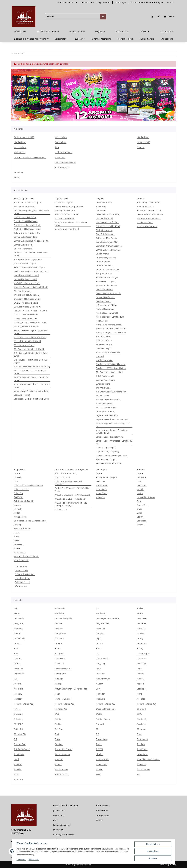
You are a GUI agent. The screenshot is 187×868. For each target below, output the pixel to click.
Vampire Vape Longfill (106, 448)
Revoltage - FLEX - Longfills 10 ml (111, 364)
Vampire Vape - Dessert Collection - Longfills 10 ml (112, 431)
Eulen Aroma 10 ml (146, 206)
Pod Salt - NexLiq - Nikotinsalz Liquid (31, 311)
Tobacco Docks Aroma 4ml (108, 400)
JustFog (58, 684)
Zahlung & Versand (64, 152)
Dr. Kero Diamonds (104, 266)
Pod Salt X (141, 719)
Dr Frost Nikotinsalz (23, 249)
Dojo (16, 608)
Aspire (17, 473)
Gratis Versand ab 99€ (67, 3)
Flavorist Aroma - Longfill (107, 277)
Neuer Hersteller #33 (105, 704)
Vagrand (59, 759)
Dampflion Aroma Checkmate (109, 246)
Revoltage (141, 724)
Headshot (100, 674)
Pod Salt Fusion (103, 719)
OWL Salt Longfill (103, 348)
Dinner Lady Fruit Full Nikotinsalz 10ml (31, 241)
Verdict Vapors (61, 769)
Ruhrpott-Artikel (22, 582)
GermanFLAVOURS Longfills (108, 293)
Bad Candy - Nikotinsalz (25, 206)
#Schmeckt (60, 608)
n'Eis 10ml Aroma (104, 340)
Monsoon (18, 699)
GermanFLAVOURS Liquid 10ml (69, 206)
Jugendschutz (104, 3)
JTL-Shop (173, 865)
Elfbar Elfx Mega (62, 477)
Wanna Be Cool (62, 774)
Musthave (100, 699)
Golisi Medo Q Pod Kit (24, 501)
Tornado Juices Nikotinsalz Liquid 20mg (32, 367)
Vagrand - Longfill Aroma (107, 415)
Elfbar (99, 649)
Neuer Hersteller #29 (64, 704)
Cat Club (59, 628)
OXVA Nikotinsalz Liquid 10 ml (27, 307)
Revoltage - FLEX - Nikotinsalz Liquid (30, 323)
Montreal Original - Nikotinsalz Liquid (31, 287)
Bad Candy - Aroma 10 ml (148, 202)
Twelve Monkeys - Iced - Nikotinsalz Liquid (30, 372)
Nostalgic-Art (61, 709)
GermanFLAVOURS (63, 669)
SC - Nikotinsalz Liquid (24, 345)
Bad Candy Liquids (63, 618)
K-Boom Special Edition (106, 305)
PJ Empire (18, 719)
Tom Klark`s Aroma (104, 404)
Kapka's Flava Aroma (105, 309)
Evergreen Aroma (104, 273)
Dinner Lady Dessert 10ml (26, 237)
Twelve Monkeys (62, 754)
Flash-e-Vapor (143, 654)
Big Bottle (18, 628)
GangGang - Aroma (104, 289)
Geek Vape (142, 664)
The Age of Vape (103, 388)
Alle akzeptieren (153, 844)
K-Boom (99, 684)
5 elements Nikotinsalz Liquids (28, 202)
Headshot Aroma (103, 301)
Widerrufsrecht (62, 167)
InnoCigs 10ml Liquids (65, 210)
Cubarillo (141, 628)
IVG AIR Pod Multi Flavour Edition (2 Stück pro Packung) (71, 504)
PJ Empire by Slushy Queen (108, 352)
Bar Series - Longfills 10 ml (108, 226)
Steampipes (101, 489)
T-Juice (99, 744)
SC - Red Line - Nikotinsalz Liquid (29, 349)
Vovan (17, 774)
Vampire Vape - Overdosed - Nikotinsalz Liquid (32, 386)
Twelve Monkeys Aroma (107, 407)
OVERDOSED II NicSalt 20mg (27, 295)
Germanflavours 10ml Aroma (150, 214)
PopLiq (58, 724)
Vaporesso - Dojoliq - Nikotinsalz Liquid (32, 399)
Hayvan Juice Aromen (106, 297)
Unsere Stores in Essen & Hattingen (147, 3)
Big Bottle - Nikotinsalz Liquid (27, 229)
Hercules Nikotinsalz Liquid (26, 275)
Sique (139, 734)
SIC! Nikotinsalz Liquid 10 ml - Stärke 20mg (30, 354)
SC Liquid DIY (20, 734)
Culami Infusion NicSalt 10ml (27, 233)
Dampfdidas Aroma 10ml (107, 242)
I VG (16, 679)
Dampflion (101, 633)
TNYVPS (99, 749)
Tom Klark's (142, 749)
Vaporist (18, 769)
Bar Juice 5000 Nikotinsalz (26, 221)
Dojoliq (99, 638)
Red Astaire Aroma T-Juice (149, 218)
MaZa (57, 694)
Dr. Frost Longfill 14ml (106, 258)
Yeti (139, 774)
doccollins (59, 638)
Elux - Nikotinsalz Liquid (25, 263)
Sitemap (141, 147)
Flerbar (17, 664)
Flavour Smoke (102, 659)
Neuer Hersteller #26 (23, 704)
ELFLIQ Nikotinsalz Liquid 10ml (28, 259)
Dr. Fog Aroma (102, 254)
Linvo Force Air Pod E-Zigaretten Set (30, 521)
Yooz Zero (18, 779)
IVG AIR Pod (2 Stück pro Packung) (70, 499)
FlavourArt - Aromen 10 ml (149, 210)
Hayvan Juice (61, 674)
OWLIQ (99, 714)
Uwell (16, 540)
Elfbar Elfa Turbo (22, 489)
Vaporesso (19, 544)
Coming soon (21, 566)
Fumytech (59, 664)
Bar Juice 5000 (102, 623)
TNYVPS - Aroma (103, 396)
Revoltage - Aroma (104, 360)
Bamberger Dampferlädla (107, 222)
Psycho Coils (142, 505)
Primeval (100, 356)
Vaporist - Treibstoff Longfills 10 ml (112, 455)
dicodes (17, 477)
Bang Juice (142, 618)
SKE (16, 739)
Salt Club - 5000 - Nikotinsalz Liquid (30, 337)
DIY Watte (141, 477)
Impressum (21, 860)
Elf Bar (58, 649)
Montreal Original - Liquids (67, 214)
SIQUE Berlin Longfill (105, 376)
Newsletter (19, 172)
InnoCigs (59, 679)
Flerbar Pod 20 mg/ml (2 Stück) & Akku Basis (72, 490)
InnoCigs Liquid (103, 679)
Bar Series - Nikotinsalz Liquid (27, 225)
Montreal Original (63, 699)
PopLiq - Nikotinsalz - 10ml (26, 319)
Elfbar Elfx (18, 493)
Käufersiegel (120, 3)
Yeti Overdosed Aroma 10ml (109, 463)
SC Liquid (141, 729)
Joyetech (18, 509)
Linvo (98, 689)
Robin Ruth (19, 729)
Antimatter (101, 210)
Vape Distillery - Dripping (107, 452)
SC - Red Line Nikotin (64, 218)
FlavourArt (142, 659)
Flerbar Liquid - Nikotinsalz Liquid (29, 267)
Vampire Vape (102, 759)
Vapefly (140, 517)
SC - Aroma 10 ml (145, 222)
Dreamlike (142, 643)
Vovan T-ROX (20, 552)
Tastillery (141, 744)
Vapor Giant (101, 493)
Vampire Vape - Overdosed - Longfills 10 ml (114, 442)
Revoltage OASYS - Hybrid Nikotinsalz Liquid (31, 332)
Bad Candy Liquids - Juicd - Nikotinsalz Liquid (31, 212)
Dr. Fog (140, 638)
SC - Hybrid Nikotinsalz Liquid (27, 341)
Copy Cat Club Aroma (106, 234)
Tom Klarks (19, 754)
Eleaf (16, 481)
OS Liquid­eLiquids (22, 291)
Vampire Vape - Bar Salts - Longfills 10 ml (113, 425)
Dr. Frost (18, 643)
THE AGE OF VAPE (22, 749)
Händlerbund (88, 3)
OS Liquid (141, 709)
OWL (57, 714)
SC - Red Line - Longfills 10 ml (109, 372)
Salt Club (59, 729)
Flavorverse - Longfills (106, 281)
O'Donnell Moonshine (25, 574)
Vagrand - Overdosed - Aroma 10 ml (112, 419)
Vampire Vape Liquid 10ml (67, 229)
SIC (97, 734)
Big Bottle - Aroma (104, 230)
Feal (98, 654)
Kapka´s (140, 684)
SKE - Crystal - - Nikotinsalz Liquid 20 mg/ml (31, 361)
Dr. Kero (59, 643)
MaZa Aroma (102, 321)
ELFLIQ (140, 649)
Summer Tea (20, 744)
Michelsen (101, 694)
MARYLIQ (18, 694)
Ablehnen (153, 858)
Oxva (139, 501)
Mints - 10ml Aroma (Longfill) (109, 325)
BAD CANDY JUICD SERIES (107, 214)
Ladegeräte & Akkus (146, 497)
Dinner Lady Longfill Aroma (108, 250)
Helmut (140, 674)
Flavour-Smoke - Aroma (106, 285)
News (16, 177)
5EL (97, 608)
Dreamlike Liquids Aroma (107, 270)
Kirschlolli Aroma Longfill (107, 313)
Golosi (140, 669)
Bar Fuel (59, 623)
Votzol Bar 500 (143, 769)
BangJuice (18, 623)
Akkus (16, 613)
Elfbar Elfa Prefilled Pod (66, 473)
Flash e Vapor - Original (107, 477)
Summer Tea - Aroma (106, 380)
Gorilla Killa (19, 674)
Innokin (17, 505)
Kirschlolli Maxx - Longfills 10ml (110, 317)
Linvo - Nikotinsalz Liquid (25, 279)
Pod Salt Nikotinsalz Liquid (26, 315)
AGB (57, 147)
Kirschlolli (18, 689)
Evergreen (59, 654)
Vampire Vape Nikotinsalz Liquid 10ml (31, 391)
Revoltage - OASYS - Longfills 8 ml (111, 368)
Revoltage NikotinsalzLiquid (26, 326)
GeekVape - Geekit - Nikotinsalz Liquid (31, 271)
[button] (152, 17)
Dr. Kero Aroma (103, 262)
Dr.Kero (99, 643)
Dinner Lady (19, 638)
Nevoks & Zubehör (22, 529)
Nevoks (17, 709)
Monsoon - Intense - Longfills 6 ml (111, 329)
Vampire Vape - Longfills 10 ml (110, 437)
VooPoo (17, 548)
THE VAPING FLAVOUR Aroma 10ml (111, 392)
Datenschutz (34, 860)
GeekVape (18, 497)
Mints (139, 694)
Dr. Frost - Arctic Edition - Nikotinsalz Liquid (31, 254)
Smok (16, 537)
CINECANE (101, 628)
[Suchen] (73, 17)
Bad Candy (19, 618)
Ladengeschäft (144, 142)
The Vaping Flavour (64, 749)
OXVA (16, 533)
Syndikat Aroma (103, 384)
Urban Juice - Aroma (105, 411)
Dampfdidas (60, 633)
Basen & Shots (21, 570)
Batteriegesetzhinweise (65, 162)
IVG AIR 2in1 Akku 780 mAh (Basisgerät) (73, 495)
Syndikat (59, 744)
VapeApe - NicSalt (22, 395)
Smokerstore (102, 739)
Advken (140, 608)
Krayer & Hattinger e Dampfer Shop (71, 689)
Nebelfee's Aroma (104, 344)
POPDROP (18, 724)
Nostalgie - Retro (23, 578)
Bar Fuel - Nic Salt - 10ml (25, 217)
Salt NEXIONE (61, 510)
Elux (16, 654)
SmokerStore (102, 485)
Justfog (17, 513)
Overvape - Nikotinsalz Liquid (27, 299)
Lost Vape (18, 525)
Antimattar (60, 613)
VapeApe (18, 764)
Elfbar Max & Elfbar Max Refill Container (68, 483)
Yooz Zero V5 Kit (21, 560)
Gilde (98, 669)
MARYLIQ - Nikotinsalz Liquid (27, 283)
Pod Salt (59, 719)
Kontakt (171, 3)
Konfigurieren (153, 851)
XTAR (98, 774)
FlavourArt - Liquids (64, 202)
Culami (17, 633)
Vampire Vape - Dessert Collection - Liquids (71, 224)
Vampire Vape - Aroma (147, 226)
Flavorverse (60, 659)
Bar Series (142, 623)
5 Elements (101, 206)
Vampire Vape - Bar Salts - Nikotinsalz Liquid (31, 379)
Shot (57, 734)
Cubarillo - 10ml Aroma (106, 238)
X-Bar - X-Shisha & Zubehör (26, 556)
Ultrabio (100, 754)
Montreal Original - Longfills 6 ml (111, 333)
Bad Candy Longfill (104, 218)
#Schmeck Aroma (104, 202)
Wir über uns (21, 586)
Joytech (140, 489)
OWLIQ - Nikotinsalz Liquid (26, 303)
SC (97, 729)
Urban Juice (142, 754)
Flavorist (18, 659)
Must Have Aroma (104, 337)
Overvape (18, 714)
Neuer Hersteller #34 (146, 704)
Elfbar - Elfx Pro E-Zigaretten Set (28, 485)
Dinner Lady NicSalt (23, 245)
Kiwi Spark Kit (20, 517)
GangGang (101, 664)
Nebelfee (141, 699)
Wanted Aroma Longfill (106, 459)
